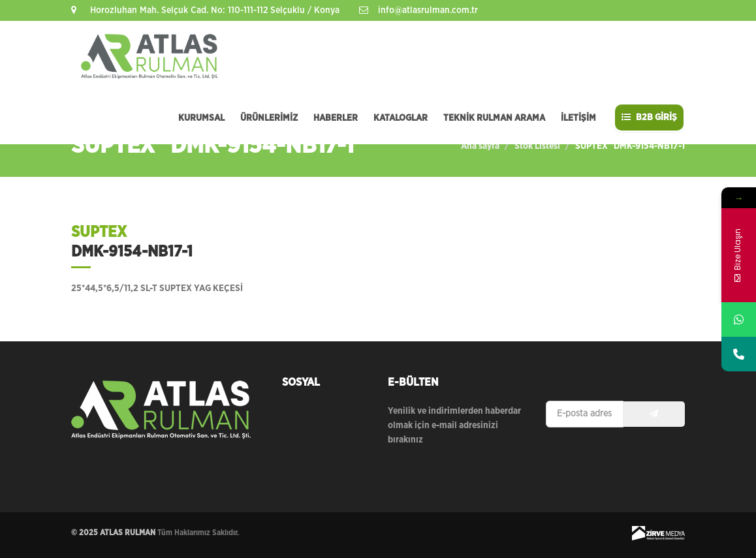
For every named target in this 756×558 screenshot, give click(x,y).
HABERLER (336, 118)
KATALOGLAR (401, 118)
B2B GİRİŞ (649, 117)
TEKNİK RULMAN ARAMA (494, 118)
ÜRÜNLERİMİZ (269, 118)
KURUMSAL (201, 118)
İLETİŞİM (578, 118)
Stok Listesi (537, 146)
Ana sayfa (480, 146)
